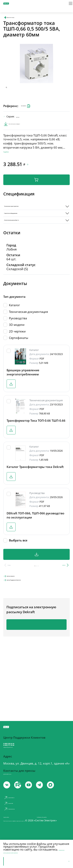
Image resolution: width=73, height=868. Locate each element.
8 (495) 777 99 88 (19, 748)
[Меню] (67, 6)
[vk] (8, 797)
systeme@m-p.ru (15, 784)
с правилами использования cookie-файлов (34, 851)
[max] (64, 797)
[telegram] (50, 797)
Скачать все (36, 576)
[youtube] (22, 797)
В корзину (36, 190)
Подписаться (36, 652)
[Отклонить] (67, 861)
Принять (12, 861)
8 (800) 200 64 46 (19, 743)
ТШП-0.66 (25, 121)
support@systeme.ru (19, 755)
